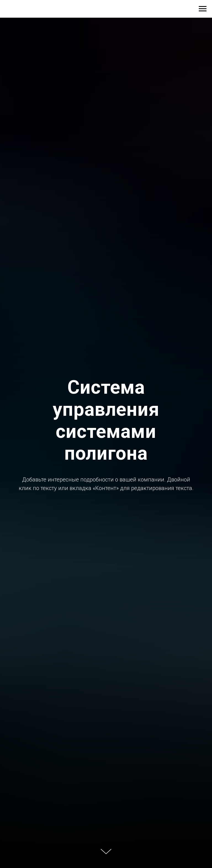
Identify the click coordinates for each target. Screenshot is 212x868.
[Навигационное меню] (203, 9)
